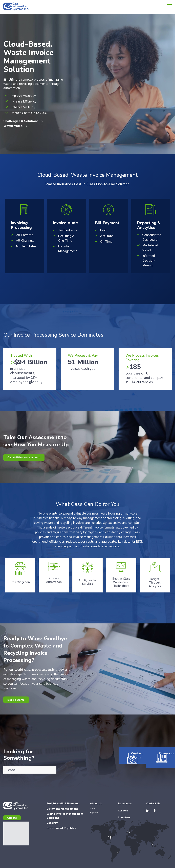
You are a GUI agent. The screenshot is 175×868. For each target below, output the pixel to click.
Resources (159, 782)
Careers (123, 826)
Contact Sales (131, 784)
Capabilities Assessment (27, 467)
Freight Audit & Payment (63, 819)
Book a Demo (19, 711)
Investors (124, 833)
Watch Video (13, 135)
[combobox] (30, 782)
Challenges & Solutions (21, 126)
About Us (96, 819)
